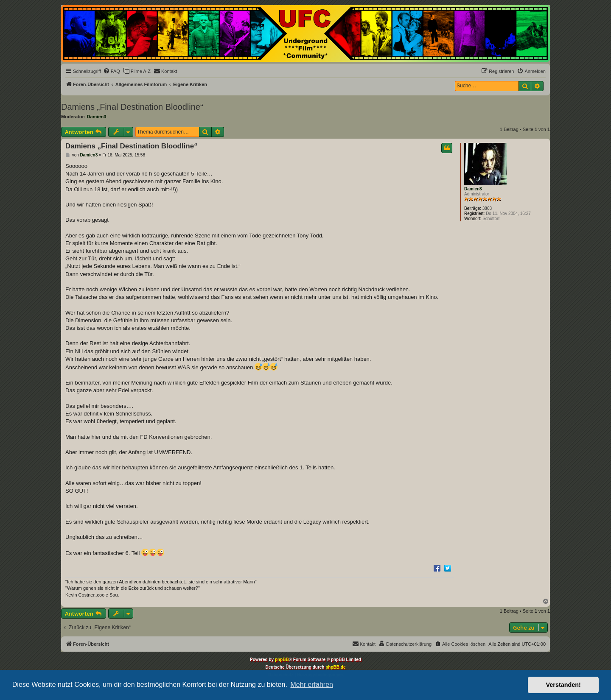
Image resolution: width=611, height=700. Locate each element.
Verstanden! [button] (563, 685)
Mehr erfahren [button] (312, 685)
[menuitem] (112, 71)
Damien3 (97, 117)
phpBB (282, 660)
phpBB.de (335, 667)
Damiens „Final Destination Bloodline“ (132, 107)
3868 (487, 208)
